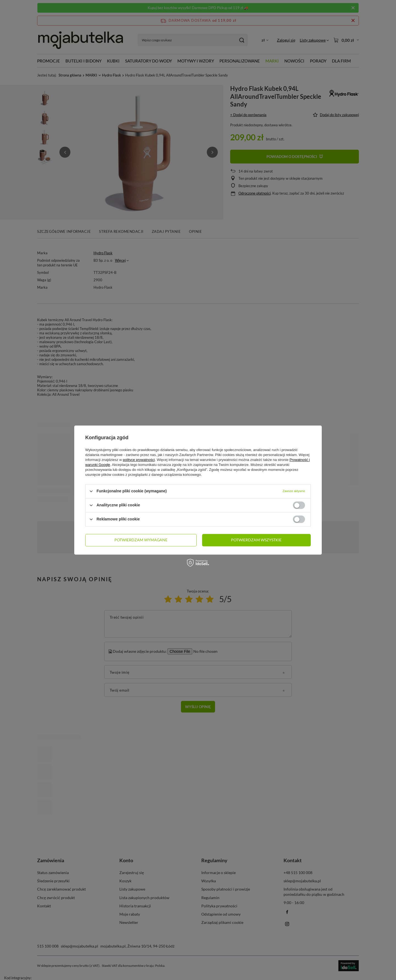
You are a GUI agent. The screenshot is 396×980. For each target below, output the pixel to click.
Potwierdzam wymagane (141, 540)
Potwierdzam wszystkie (256, 540)
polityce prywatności (139, 460)
